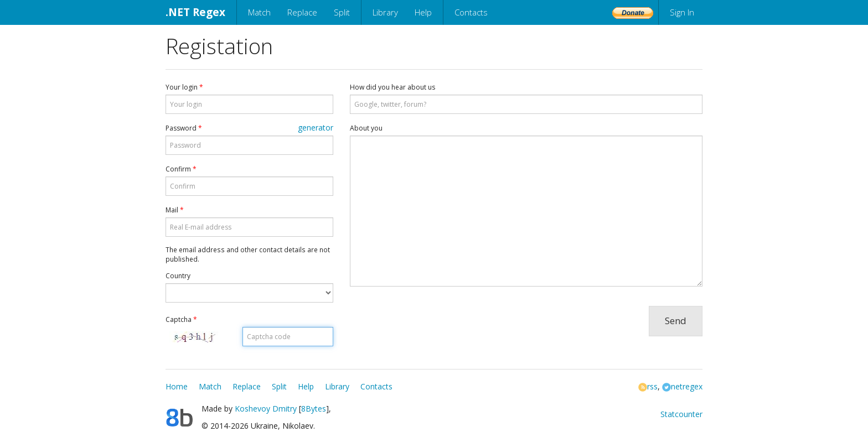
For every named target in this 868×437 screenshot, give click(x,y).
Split (342, 12)
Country (178, 276)
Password (184, 128)
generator (316, 128)
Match (259, 12)
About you (366, 128)
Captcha (181, 319)
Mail (175, 210)
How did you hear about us (392, 87)
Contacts (471, 12)
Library (385, 12)
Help (423, 12)
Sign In (682, 12)
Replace (302, 12)
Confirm (181, 169)
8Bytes (314, 409)
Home (177, 386)
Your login (184, 87)
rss (648, 386)
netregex (682, 386)
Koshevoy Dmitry (266, 409)
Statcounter (681, 414)
